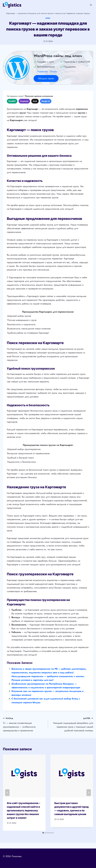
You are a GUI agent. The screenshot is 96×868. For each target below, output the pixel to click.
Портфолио (42, 71)
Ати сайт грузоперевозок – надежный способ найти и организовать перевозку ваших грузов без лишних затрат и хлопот (24, 810)
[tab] (43, 833)
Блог (48, 18)
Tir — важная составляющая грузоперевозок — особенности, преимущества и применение (24, 724)
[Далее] (89, 793)
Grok (35, 101)
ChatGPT (12, 101)
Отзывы (53, 71)
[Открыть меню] (91, 5)
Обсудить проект (46, 78)
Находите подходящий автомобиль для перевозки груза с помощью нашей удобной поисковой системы (72, 724)
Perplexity (24, 101)
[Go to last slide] (7, 793)
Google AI (46, 101)
